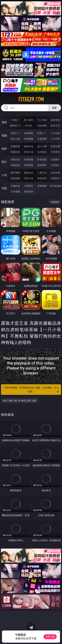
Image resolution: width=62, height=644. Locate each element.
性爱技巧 (55, 178)
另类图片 (55, 165)
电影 (4, 149)
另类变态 (55, 152)
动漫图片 (55, 159)
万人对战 (42, 120)
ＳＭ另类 (55, 139)
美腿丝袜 (15, 165)
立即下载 (50, 637)
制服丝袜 (15, 152)
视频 (4, 135)
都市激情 (15, 173)
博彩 (4, 122)
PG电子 (15, 120)
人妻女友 (42, 173)
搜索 (54, 108)
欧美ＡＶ (42, 133)
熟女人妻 (15, 139)
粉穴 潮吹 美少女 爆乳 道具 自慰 (20, 401)
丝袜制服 (29, 139)
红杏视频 (15, 191)
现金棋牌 (42, 125)
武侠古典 (55, 173)
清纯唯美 (29, 165)
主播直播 (42, 139)
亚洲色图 (29, 159)
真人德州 (29, 120)
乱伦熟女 (42, 152)
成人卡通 (42, 146)
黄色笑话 (42, 178)
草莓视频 (42, 186)
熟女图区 (42, 165)
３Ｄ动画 (55, 133)
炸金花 (29, 125)
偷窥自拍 (15, 159)
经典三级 (29, 152)
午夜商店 (29, 186)
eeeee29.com (31, 99)
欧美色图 (42, 159)
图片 (4, 162)
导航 (4, 188)
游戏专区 (55, 120)
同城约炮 (15, 186)
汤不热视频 (55, 186)
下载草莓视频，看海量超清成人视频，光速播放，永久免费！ (31, 390)
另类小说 (29, 178)
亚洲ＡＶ (15, 133)
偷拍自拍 (29, 146)
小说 (4, 175)
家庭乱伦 (29, 173)
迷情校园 (15, 178)
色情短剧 (29, 191)
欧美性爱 (55, 146)
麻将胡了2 (15, 125)
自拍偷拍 (29, 133)
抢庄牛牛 (55, 125)
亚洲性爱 (15, 146)
